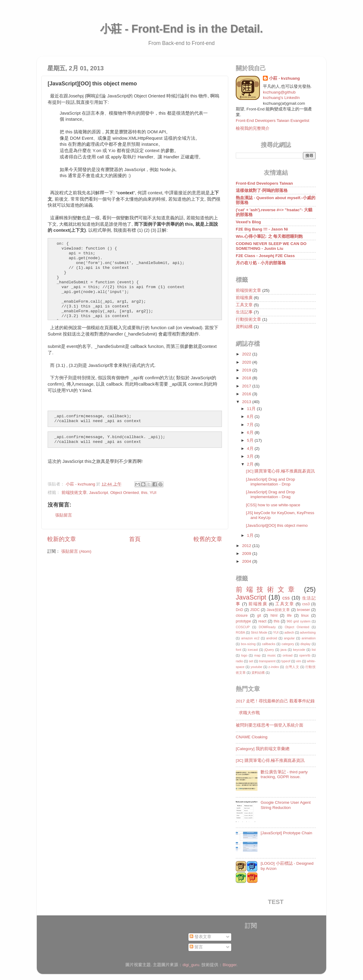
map (257, 655)
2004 (247, 561)
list (314, 650)
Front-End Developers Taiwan (264, 183)
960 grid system (299, 621)
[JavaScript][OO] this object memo (277, 525)
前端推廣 (244, 298)
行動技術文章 (248, 319)
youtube (256, 667)
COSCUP (243, 627)
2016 (247, 394)
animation (309, 638)
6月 (251, 433)
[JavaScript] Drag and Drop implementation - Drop (271, 482)
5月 (251, 440)
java (283, 650)
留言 (196, 947)
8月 (251, 417)
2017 (247, 386)
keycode (299, 650)
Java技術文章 (278, 610)
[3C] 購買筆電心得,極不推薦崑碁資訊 (280, 471)
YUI (153, 493)
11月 (252, 409)
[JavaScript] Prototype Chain (286, 833)
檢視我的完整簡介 (253, 128)
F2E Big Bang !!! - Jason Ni (262, 229)
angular (289, 638)
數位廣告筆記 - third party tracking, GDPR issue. (284, 774)
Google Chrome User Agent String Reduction (286, 805)
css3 (306, 604)
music (272, 655)
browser (303, 610)
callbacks (269, 644)
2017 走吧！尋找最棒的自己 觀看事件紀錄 (275, 701)
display (305, 644)
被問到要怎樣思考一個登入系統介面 (270, 725)
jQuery (269, 650)
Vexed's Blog (248, 222)
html (274, 616)
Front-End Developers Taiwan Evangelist (273, 121)
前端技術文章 (74, 493)
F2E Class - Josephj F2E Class (265, 256)
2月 (251, 464)
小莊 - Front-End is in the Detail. (181, 29)
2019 (247, 370)
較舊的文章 (208, 539)
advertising (308, 632)
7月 (251, 425)
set (251, 661)
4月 (251, 449)
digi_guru (191, 965)
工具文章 (244, 305)
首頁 (135, 539)
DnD (239, 610)
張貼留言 (64, 515)
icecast (253, 650)
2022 (247, 354)
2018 (247, 378)
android (272, 638)
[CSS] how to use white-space (273, 505)
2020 (247, 362)
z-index (274, 667)
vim (299, 661)
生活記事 (244, 312)
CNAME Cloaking (252, 737)
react (262, 621)
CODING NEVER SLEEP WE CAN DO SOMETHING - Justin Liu (271, 246)
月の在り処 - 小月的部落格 (261, 263)
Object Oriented (125, 493)
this (144, 493)
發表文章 (200, 937)
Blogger (230, 965)
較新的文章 (62, 539)
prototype (243, 621)
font (238, 650)
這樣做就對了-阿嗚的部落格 (262, 191)
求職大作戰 (249, 713)
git (259, 616)
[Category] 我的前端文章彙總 (263, 749)
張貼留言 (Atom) (76, 551)
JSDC (255, 610)
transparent (267, 661)
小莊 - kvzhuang (284, 78)
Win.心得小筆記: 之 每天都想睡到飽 (269, 236)
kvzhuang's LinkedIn (281, 98)
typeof (286, 661)
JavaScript (98, 493)
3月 (251, 456)
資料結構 (244, 327)
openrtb (305, 655)
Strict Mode (259, 632)
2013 (247, 402)
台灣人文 (292, 667)
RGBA (240, 632)
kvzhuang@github (279, 92)
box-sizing (248, 644)
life (289, 616)
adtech (289, 632)
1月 (251, 535)
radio (239, 661)
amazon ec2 (250, 638)
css (286, 598)
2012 (247, 546)
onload (287, 655)
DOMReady (267, 627)
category (288, 644)
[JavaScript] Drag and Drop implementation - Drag (271, 494)
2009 (247, 554)
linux (305, 616)
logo (244, 655)
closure (242, 616)
